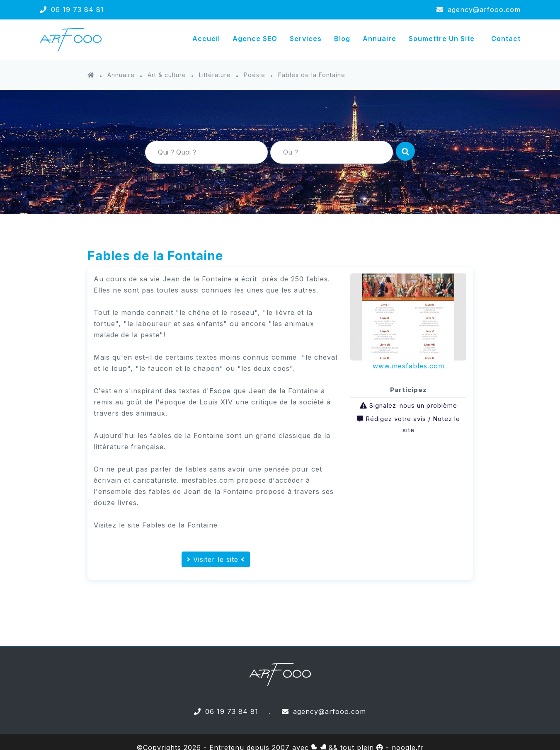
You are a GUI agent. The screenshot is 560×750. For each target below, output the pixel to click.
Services (306, 39)
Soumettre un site (442, 39)
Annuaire (379, 39)
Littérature (215, 75)
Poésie (255, 75)
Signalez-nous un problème (413, 405)
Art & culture (167, 75)
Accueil (206, 39)
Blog (342, 39)
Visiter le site (216, 559)
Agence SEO (255, 39)
